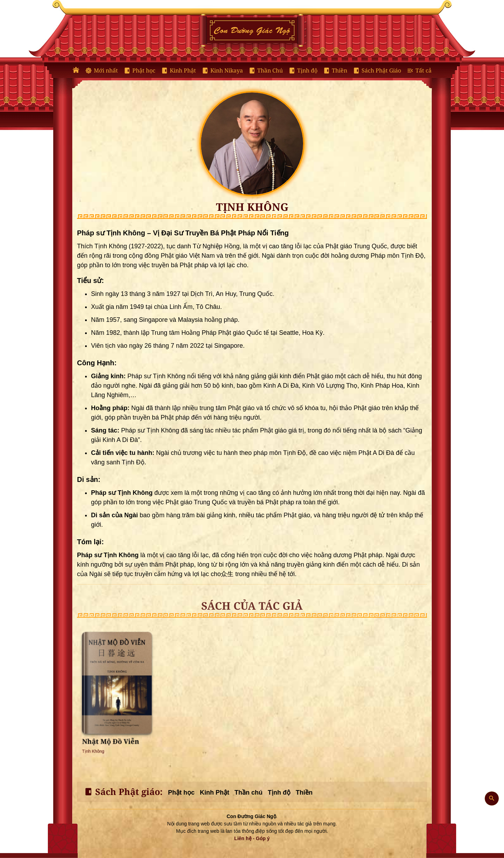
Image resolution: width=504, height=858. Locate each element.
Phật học (139, 71)
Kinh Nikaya (222, 71)
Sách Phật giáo (122, 792)
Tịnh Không (107, 718)
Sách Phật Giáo (377, 71)
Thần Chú (266, 71)
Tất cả (419, 71)
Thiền (335, 71)
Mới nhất (101, 71)
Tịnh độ (303, 71)
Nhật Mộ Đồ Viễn (114, 714)
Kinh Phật (178, 71)
